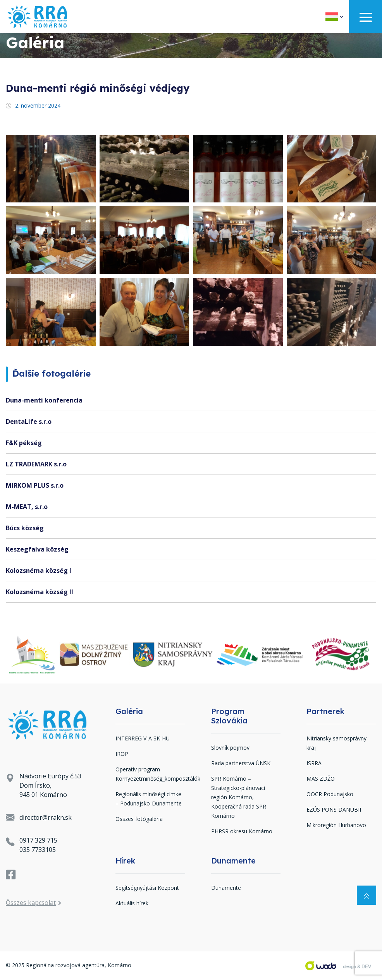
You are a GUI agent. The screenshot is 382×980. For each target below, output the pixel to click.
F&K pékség (24, 443)
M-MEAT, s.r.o (27, 507)
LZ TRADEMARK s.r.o (36, 464)
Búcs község (25, 528)
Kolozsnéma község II (40, 592)
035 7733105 (38, 850)
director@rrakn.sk (46, 817)
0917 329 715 (38, 840)
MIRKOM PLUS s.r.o (35, 485)
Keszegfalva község (37, 549)
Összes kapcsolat (34, 903)
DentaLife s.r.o (29, 421)
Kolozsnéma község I (39, 571)
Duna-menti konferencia (44, 400)
